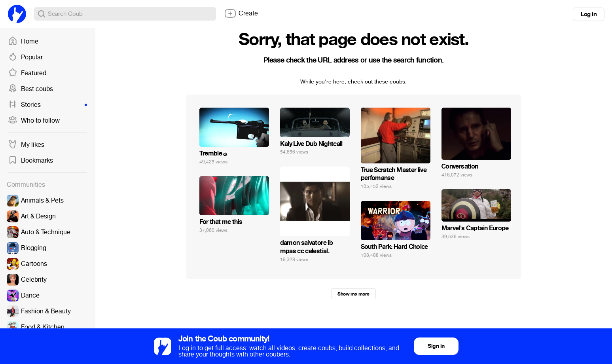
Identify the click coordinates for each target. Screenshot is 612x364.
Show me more (353, 294)
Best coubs (30, 89)
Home (23, 42)
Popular (25, 57)
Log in (589, 14)
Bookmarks (30, 161)
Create (241, 13)
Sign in (436, 346)
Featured (27, 73)
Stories (47, 105)
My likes (26, 145)
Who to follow (34, 121)
